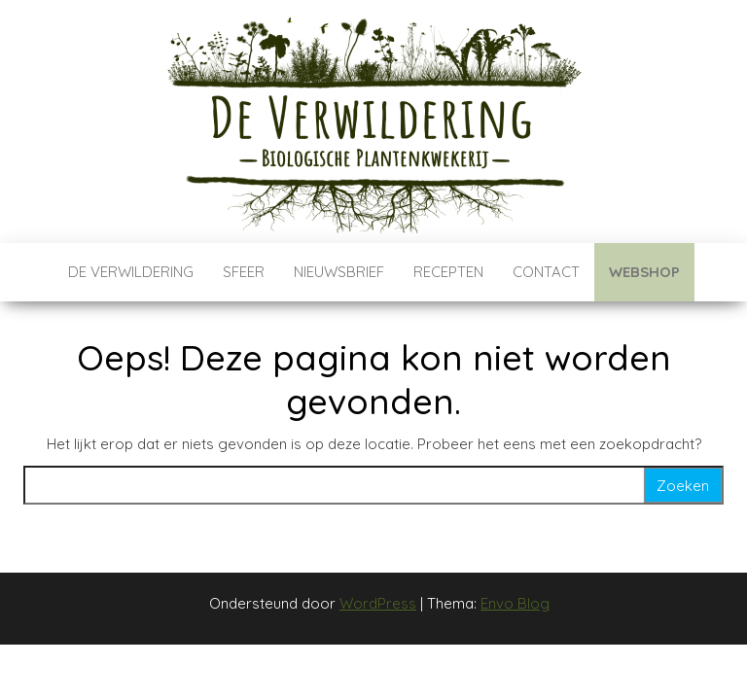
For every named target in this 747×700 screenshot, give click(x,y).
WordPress (378, 603)
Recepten (448, 272)
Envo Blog (515, 603)
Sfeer (244, 272)
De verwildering (131, 272)
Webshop (644, 272)
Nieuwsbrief (339, 272)
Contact (546, 272)
